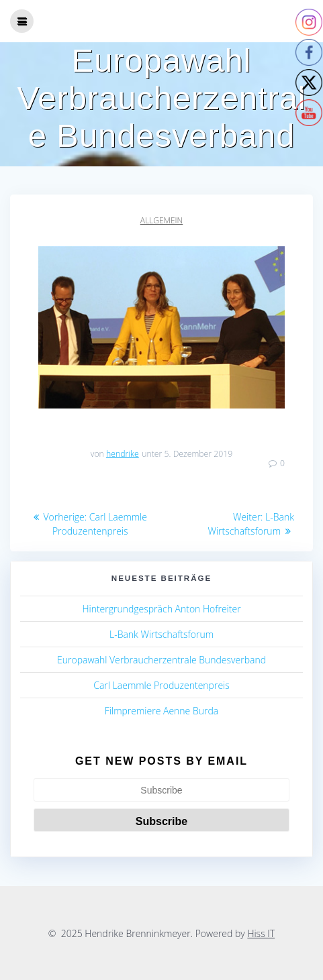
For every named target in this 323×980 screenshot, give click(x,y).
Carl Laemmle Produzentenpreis (161, 685)
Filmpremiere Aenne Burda (161, 711)
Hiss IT (261, 933)
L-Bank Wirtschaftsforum (161, 634)
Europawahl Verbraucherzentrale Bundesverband (161, 660)
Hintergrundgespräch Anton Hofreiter (161, 609)
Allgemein (161, 220)
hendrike (123, 454)
